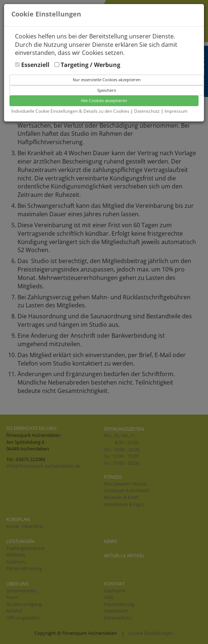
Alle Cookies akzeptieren (104, 100)
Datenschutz (148, 111)
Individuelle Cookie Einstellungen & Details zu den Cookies (70, 111)
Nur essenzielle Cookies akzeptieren (107, 80)
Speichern (107, 90)
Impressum (176, 111)
